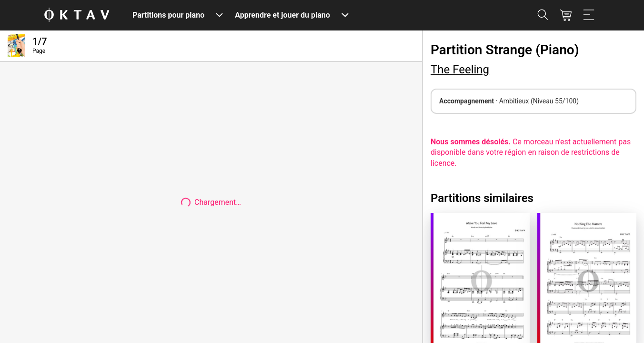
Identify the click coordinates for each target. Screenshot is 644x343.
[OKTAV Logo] (77, 15)
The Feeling (460, 70)
